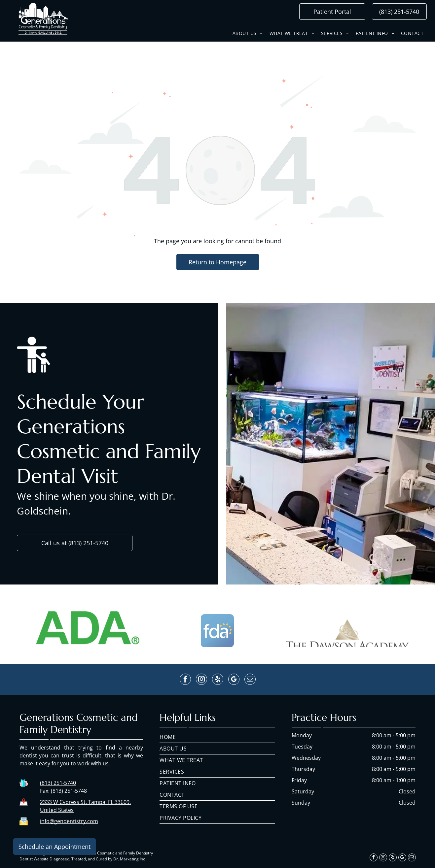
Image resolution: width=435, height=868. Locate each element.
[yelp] (218, 680)
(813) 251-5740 (58, 783)
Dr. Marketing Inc (129, 859)
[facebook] (185, 680)
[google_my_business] (234, 680)
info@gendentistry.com (69, 821)
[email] (250, 680)
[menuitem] (248, 33)
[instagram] (201, 680)
